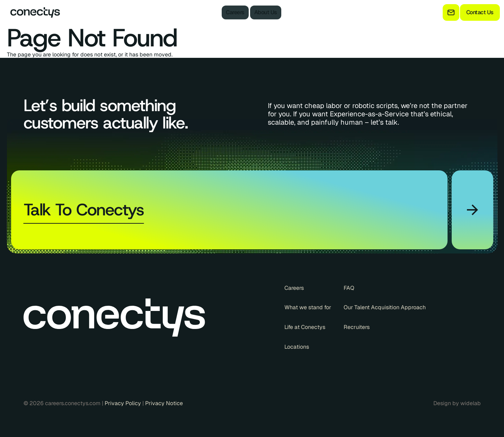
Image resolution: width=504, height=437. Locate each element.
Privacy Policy (123, 403)
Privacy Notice (164, 403)
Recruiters (357, 327)
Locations (297, 347)
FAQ (349, 288)
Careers (235, 12)
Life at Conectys (305, 327)
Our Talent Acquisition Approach (385, 307)
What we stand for (308, 307)
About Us (266, 12)
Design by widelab (457, 403)
